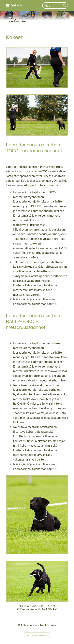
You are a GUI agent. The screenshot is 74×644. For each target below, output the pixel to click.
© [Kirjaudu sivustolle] (20, 625)
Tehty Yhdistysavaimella (37, 635)
